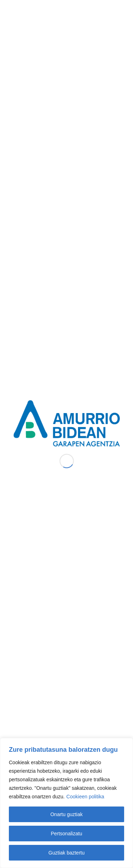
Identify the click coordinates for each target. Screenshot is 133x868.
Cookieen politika (85, 797)
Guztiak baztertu (67, 853)
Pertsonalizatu (66, 834)
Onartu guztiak (66, 814)
